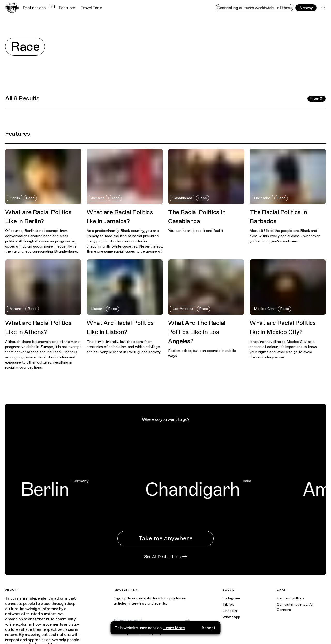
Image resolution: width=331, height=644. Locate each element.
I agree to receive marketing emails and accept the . (153, 631)
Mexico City (264, 309)
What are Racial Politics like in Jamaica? (120, 217)
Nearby (306, 8)
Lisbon (97, 309)
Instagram (231, 598)
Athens (16, 309)
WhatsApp (231, 617)
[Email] (149, 621)
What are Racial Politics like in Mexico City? (283, 327)
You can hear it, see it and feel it (196, 231)
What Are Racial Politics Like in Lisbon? (120, 327)
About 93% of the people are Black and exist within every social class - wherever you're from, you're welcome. (285, 236)
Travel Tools (91, 8)
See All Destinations (165, 557)
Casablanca (182, 198)
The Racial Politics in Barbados (278, 217)
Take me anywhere (165, 538)
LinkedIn (230, 611)
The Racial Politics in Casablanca (197, 217)
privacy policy (150, 633)
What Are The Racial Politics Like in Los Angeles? (197, 332)
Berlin (15, 198)
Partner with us (290, 598)
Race (30, 198)
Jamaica (98, 198)
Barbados (262, 198)
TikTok (228, 605)
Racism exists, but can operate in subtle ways (202, 353)
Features (67, 8)
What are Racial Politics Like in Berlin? (38, 217)
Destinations (39, 8)
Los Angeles (183, 309)
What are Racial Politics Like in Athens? (38, 327)
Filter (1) (317, 99)
